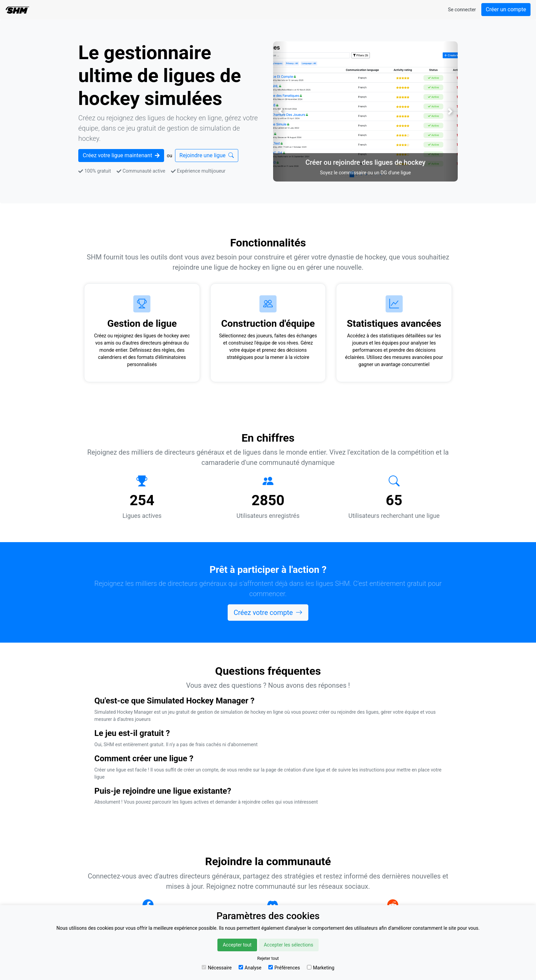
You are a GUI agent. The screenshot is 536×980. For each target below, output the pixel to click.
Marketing (321, 968)
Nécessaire (217, 968)
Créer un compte (506, 9)
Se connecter (462, 10)
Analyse (250, 968)
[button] (280, 111)
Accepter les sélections (289, 945)
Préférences (284, 968)
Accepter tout (237, 945)
